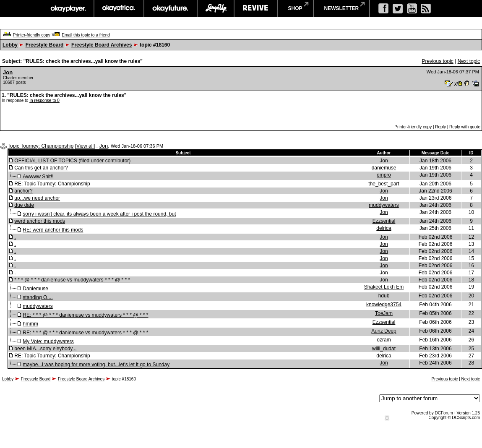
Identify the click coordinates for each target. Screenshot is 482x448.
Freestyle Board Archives (102, 45)
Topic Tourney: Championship (40, 146)
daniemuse (384, 168)
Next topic (469, 61)
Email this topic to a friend (86, 35)
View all (85, 146)
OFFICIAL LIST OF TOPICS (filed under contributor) (72, 161)
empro (384, 175)
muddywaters (384, 205)
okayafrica (119, 8)
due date (24, 205)
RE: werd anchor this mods (53, 230)
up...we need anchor (37, 198)
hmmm (30, 324)
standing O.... (38, 297)
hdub (384, 296)
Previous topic (437, 61)
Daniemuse (35, 289)
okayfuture (171, 8)
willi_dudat (384, 349)
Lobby (10, 45)
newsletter (342, 8)
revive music (256, 8)
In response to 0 (44, 100)
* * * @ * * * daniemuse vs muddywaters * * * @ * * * (72, 280)
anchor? (23, 191)
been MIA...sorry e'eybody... (45, 349)
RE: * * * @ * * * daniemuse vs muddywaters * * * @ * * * (85, 315)
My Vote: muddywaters (48, 341)
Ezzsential (384, 221)
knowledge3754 (384, 305)
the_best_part (384, 184)
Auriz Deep (384, 331)
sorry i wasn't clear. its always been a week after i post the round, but (99, 214)
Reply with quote (465, 127)
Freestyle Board (45, 45)
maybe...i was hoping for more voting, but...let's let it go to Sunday (96, 365)
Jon (8, 72)
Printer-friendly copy (32, 35)
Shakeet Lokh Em (384, 287)
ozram (384, 340)
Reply (440, 127)
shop (295, 8)
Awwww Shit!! (38, 177)
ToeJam (384, 313)
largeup (216, 8)
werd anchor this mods (40, 221)
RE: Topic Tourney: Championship (52, 184)
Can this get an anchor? (41, 168)
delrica (384, 228)
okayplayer (68, 8)
